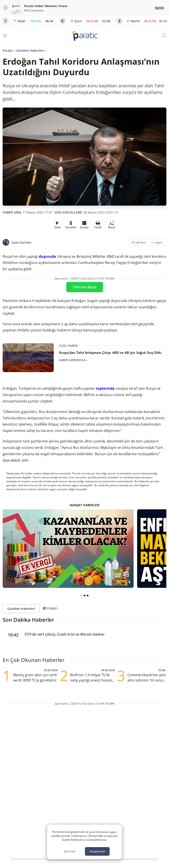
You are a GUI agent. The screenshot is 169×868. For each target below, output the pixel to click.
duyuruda (47, 256)
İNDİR (159, 8)
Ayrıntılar (70, 851)
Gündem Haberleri (30, 50)
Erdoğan (50, 608)
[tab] (81, 596)
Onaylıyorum (97, 851)
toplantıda (105, 388)
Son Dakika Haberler (28, 620)
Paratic (8, 50)
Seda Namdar (22, 242)
